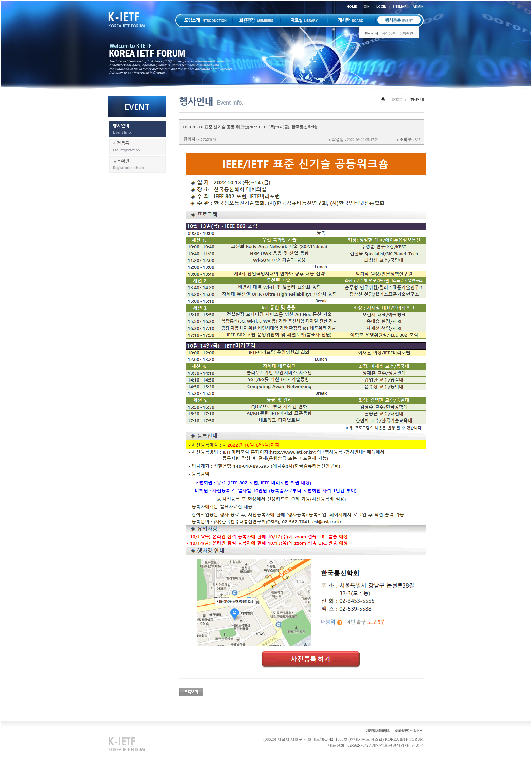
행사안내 (371, 33)
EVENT (397, 99)
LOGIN (381, 7)
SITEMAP (400, 7)
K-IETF (130, 20)
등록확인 (406, 33)
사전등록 (389, 33)
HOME (352, 7)
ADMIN (418, 7)
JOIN (366, 7)
